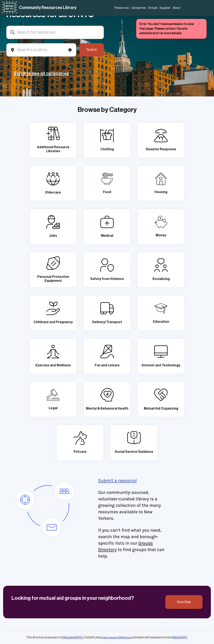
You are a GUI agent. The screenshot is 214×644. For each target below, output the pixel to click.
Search (92, 50)
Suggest (165, 8)
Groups (153, 8)
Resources (122, 8)
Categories (138, 8)
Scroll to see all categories (41, 74)
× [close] (199, 24)
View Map (184, 602)
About (177, 8)
